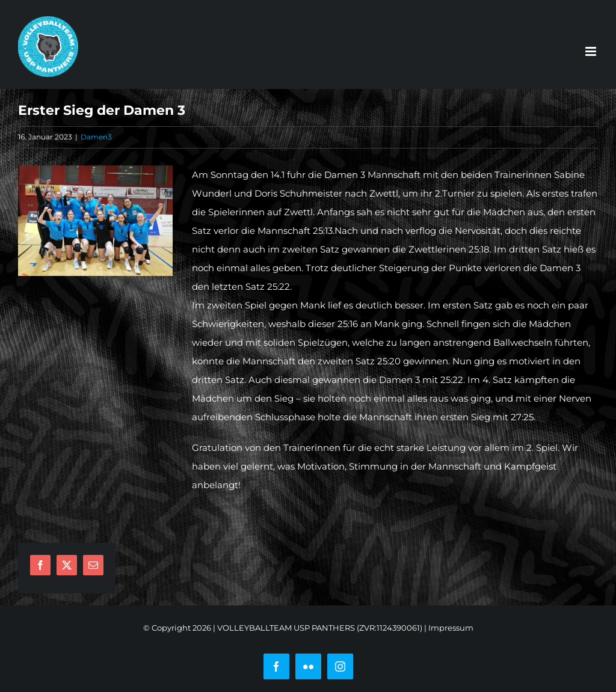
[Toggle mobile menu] (592, 51)
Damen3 (96, 137)
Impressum (451, 628)
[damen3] (95, 221)
